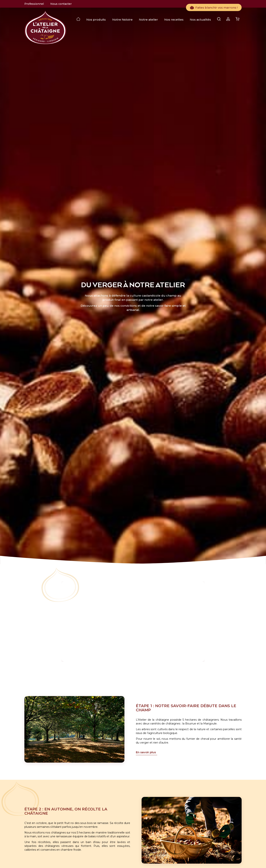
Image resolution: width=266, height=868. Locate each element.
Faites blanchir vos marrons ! (214, 8)
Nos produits (96, 20)
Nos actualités (200, 20)
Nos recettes (174, 20)
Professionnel (34, 4)
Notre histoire (122, 20)
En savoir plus (146, 752)
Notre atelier (148, 20)
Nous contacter (61, 4)
